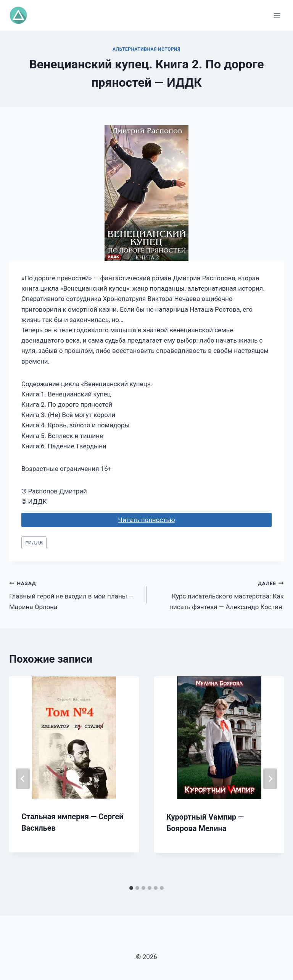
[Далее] (270, 779)
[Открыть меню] (277, 15)
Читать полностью (146, 520)
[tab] (131, 888)
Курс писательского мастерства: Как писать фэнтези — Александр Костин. (218, 594)
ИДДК (34, 542)
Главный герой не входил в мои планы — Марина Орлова (75, 594)
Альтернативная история (146, 49)
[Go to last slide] (23, 779)
